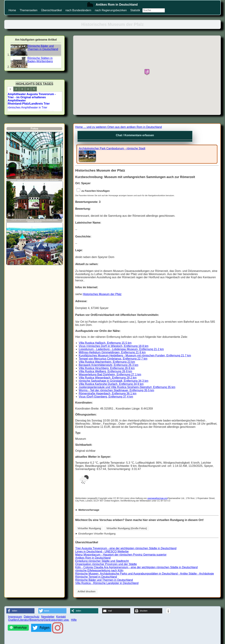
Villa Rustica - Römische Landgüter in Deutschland (107, 583)
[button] (20, 611)
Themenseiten (29, 10)
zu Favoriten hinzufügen (93, 191)
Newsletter (48, 617)
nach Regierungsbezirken (111, 10)
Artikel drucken (86, 591)
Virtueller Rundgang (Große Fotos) (127, 528)
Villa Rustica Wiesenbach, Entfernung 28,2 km (108, 378)
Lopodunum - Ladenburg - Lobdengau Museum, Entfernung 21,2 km (121, 349)
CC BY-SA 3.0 (54, 180)
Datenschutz (32, 617)
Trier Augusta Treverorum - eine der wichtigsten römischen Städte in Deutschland (126, 548)
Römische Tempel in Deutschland (96, 577)
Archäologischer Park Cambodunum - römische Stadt (112, 148)
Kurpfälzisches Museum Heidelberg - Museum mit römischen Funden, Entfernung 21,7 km (135, 355)
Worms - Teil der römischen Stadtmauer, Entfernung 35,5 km (116, 390)
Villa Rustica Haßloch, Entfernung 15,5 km (105, 343)
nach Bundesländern (78, 10)
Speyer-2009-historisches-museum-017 (37, 180)
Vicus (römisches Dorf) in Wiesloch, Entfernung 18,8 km (114, 346)
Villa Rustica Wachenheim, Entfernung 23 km (107, 362)
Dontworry (20, 180)
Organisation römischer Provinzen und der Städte (106, 564)
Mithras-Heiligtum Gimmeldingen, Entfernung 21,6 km (112, 352)
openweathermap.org (157, 498)
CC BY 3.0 (38, 221)
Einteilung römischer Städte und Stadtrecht (102, 561)
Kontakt (61, 617)
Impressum (15, 617)
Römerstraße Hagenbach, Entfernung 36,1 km (108, 393)
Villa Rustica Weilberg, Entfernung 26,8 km (105, 371)
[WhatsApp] (18, 628)
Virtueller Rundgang (89, 528)
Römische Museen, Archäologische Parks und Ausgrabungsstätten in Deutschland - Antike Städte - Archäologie (145, 574)
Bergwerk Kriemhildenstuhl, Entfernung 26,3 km (109, 365)
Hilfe (74, 620)
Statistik (135, 10)
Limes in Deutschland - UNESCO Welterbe (102, 551)
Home (12, 10)
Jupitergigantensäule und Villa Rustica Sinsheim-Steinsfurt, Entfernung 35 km (127, 387)
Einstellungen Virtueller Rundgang (97, 534)
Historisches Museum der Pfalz (102, 294)
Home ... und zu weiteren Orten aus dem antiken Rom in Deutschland (119, 127)
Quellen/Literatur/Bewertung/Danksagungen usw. (39, 620)
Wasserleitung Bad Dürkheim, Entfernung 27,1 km (110, 374)
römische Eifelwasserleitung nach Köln (99, 570)
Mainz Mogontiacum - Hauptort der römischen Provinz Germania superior (121, 555)
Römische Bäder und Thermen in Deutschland (104, 580)
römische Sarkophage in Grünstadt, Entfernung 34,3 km (114, 381)
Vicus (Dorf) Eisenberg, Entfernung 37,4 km (106, 397)
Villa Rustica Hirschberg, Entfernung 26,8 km (107, 368)
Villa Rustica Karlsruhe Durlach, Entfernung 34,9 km (111, 384)
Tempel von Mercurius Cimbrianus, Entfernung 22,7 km (113, 359)
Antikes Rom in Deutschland (93, 558)
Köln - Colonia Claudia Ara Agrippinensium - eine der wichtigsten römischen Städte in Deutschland (136, 567)
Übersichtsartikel (51, 10)
